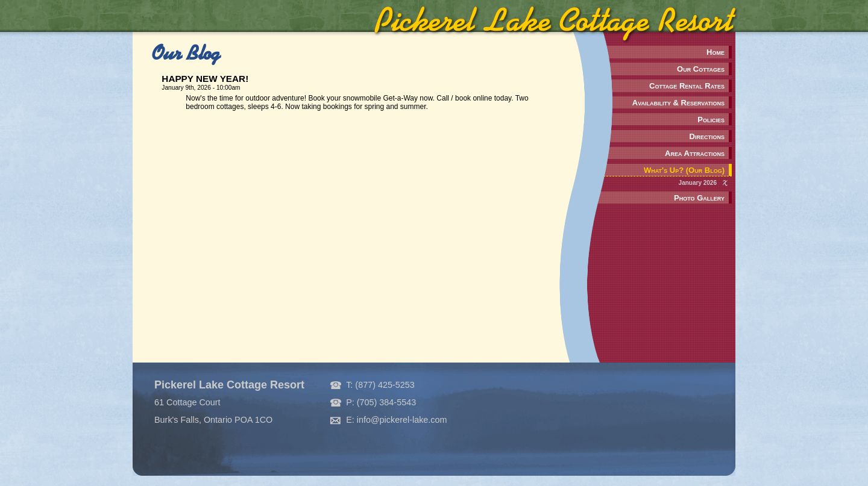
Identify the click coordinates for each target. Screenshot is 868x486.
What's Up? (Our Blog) (684, 170)
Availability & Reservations (678, 103)
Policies (711, 120)
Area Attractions (695, 153)
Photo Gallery (699, 198)
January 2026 (698, 183)
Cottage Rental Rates (687, 86)
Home (715, 52)
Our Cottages (701, 69)
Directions (707, 136)
